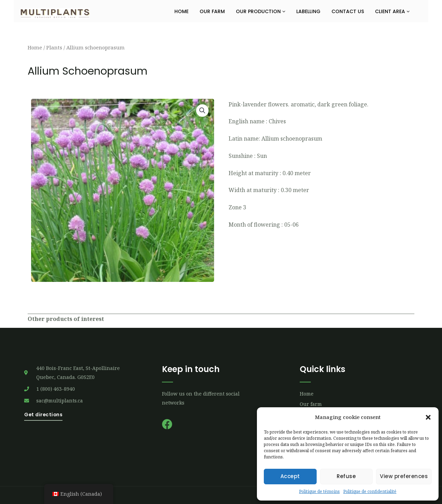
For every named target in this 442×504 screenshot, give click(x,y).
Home (181, 11)
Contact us (348, 11)
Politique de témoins (319, 491)
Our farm (212, 11)
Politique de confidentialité (370, 491)
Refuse (346, 476)
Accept (290, 476)
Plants (54, 47)
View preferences (404, 476)
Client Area (392, 11)
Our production (261, 11)
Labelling (308, 11)
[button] (428, 417)
